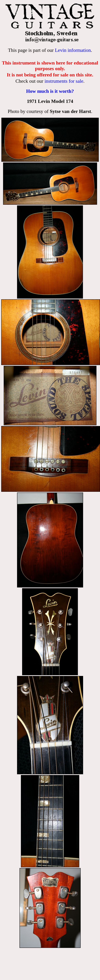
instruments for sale (64, 81)
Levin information (73, 50)
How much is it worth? (50, 91)
